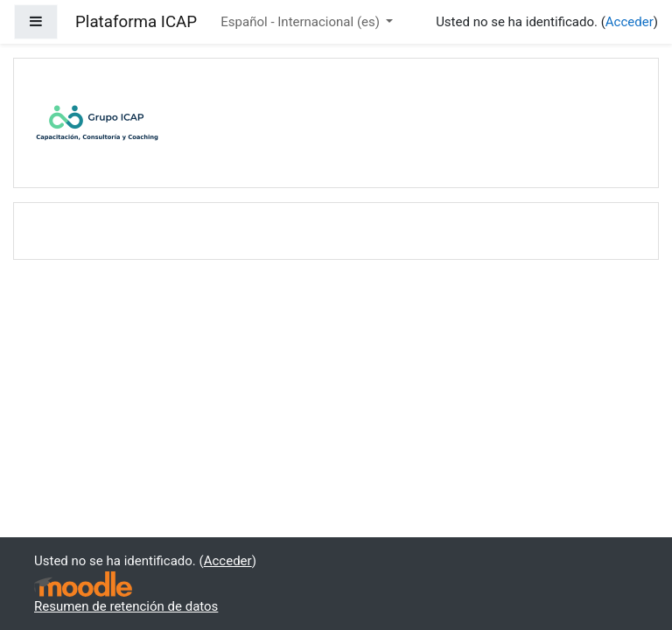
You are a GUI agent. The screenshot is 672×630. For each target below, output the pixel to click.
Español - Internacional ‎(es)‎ (301, 22)
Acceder (630, 22)
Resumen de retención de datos (126, 606)
